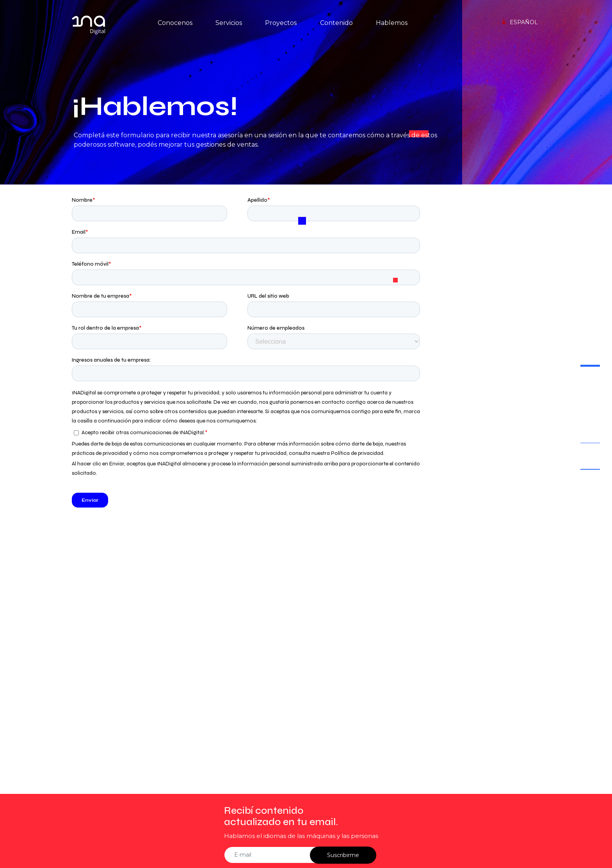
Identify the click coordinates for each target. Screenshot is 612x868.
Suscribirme (343, 855)
